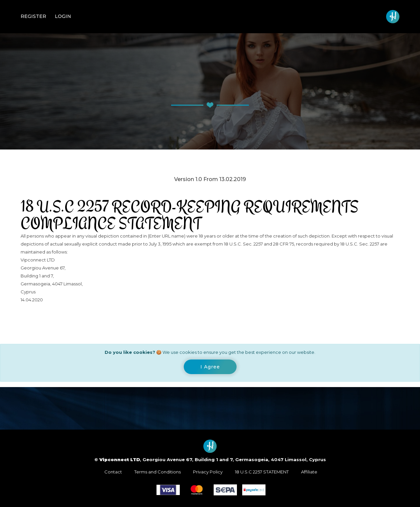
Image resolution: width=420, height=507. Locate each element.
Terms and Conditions (157, 472)
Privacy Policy (208, 472)
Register (33, 16)
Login (63, 16)
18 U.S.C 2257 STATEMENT (262, 472)
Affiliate (309, 472)
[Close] (210, 367)
